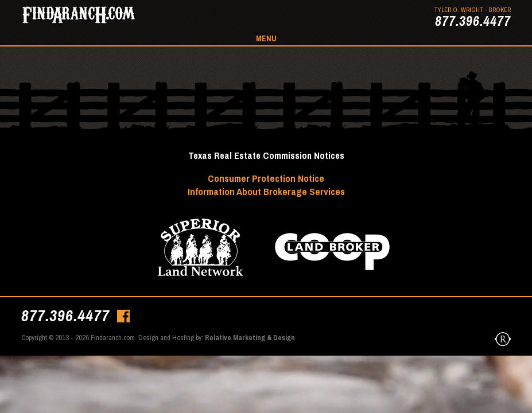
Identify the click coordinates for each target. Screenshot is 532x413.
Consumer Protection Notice (266, 178)
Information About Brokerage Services (266, 191)
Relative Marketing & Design (250, 338)
